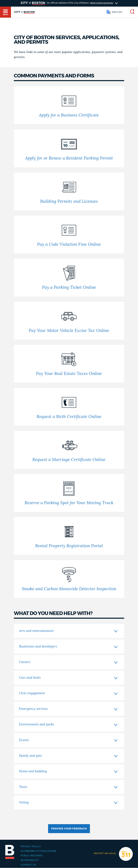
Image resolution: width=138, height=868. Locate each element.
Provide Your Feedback (69, 829)
